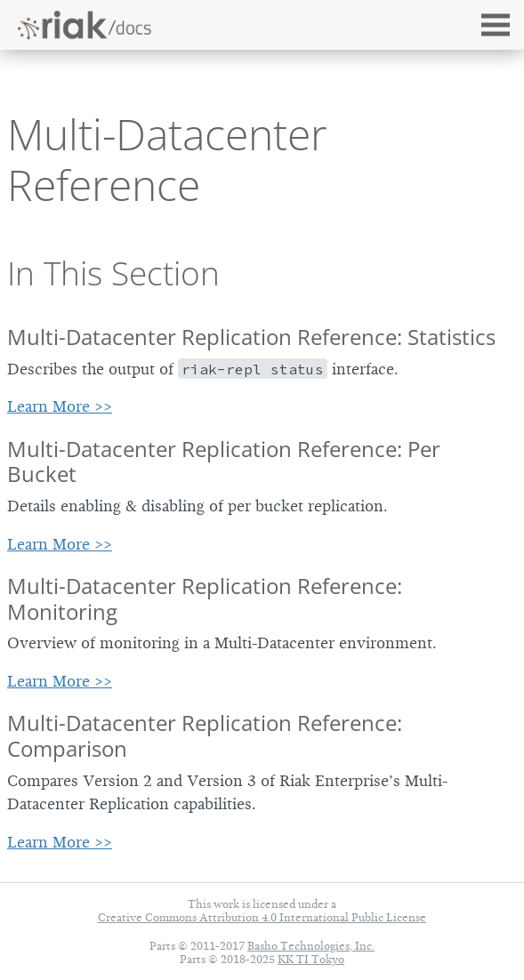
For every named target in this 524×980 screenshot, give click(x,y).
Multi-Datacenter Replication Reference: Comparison (205, 735)
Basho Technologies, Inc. (311, 946)
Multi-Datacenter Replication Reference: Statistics (251, 337)
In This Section (113, 273)
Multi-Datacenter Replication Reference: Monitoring (205, 598)
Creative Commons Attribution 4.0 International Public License (262, 917)
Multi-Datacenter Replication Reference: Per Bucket (224, 462)
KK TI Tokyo (311, 959)
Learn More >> (60, 406)
